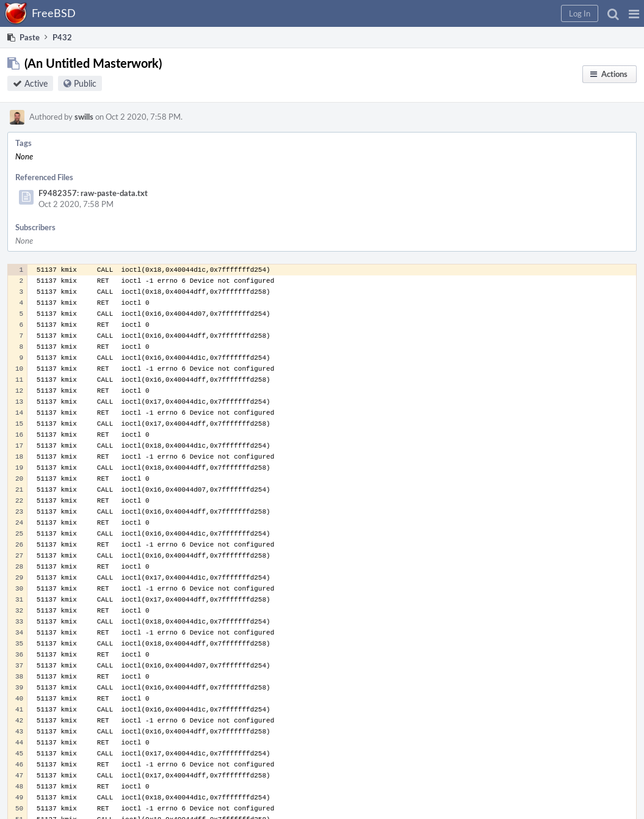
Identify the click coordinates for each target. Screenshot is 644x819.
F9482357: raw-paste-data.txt (93, 193)
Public (85, 83)
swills (84, 117)
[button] (634, 13)
